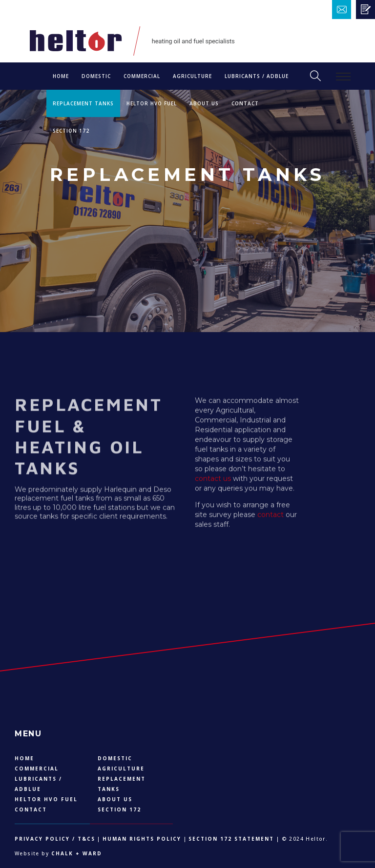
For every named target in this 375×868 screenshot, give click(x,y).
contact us (213, 483)
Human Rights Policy (142, 839)
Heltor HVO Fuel (152, 103)
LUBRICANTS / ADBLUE (257, 76)
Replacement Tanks (83, 103)
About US (204, 103)
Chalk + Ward (75, 853)
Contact (245, 103)
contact (271, 519)
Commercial (142, 76)
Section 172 (71, 131)
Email (359, 10)
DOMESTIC (96, 76)
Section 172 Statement (231, 839)
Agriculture (192, 76)
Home (61, 76)
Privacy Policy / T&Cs (55, 839)
